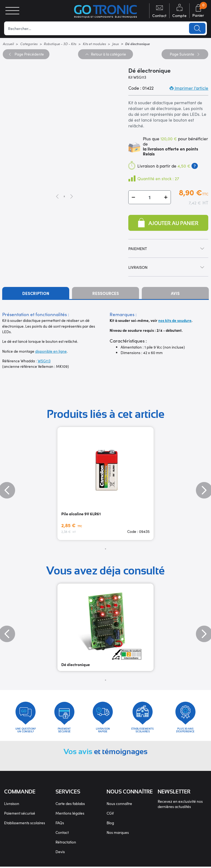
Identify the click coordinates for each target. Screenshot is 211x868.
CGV (110, 814)
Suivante (185, 54)
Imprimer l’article (189, 88)
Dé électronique (76, 664)
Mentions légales (70, 814)
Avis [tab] (175, 293)
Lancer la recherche (197, 28)
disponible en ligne (51, 351)
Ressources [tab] (106, 293)
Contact (62, 834)
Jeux (115, 44)
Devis (60, 853)
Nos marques (118, 834)
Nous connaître (119, 805)
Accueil (8, 44)
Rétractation (66, 843)
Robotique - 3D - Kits (60, 44)
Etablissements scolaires (25, 824)
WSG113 (44, 361)
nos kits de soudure (175, 320)
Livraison (12, 805)
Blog (110, 824)
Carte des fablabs (70, 805)
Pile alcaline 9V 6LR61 (81, 514)
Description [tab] (36, 293)
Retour (105, 54)
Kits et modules (94, 44)
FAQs (60, 824)
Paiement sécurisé (20, 814)
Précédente (26, 54)
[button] (133, 197)
